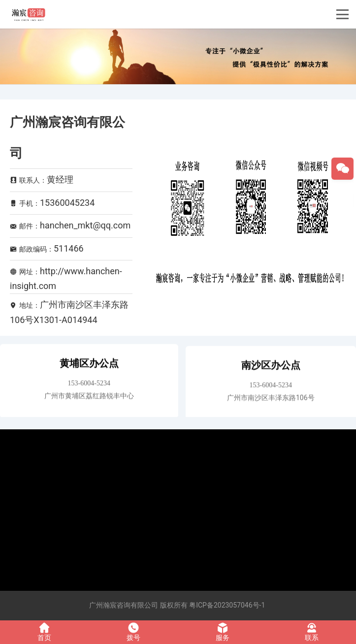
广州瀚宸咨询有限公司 (124, 605)
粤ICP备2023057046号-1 (227, 605)
